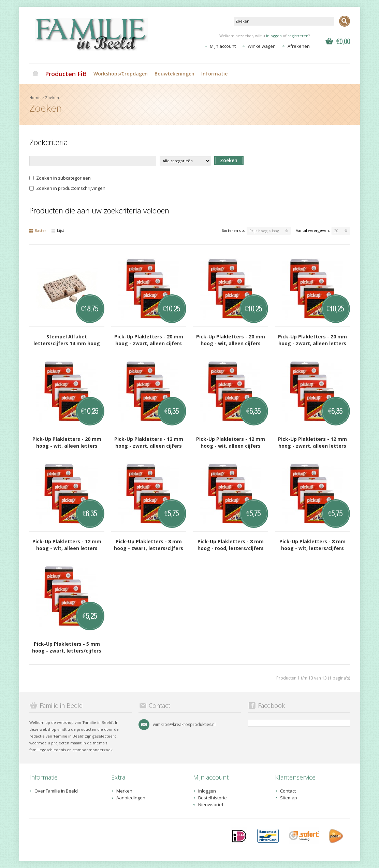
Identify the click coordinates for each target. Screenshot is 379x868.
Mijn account (223, 46)
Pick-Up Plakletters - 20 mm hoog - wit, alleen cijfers (231, 340)
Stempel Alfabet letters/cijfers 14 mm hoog (67, 340)
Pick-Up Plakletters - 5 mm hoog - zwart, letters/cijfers (67, 647)
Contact (288, 791)
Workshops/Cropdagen (121, 74)
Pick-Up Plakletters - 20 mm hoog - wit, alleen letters (67, 442)
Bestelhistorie (213, 798)
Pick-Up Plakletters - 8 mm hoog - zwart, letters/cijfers (149, 545)
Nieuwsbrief (211, 804)
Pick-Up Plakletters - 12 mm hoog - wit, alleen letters (67, 545)
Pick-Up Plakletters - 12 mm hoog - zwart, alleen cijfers (149, 442)
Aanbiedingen (131, 798)
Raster (38, 230)
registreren (298, 36)
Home (35, 74)
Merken (124, 791)
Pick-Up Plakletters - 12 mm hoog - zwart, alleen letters (312, 442)
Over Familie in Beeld (56, 791)
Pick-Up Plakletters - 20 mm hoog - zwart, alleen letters (312, 340)
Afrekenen (299, 46)
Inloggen (207, 791)
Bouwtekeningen (174, 74)
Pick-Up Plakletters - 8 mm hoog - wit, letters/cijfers (312, 545)
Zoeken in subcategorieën (60, 178)
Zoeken (52, 97)
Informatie (214, 74)
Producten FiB (66, 74)
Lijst (58, 230)
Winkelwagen (262, 46)
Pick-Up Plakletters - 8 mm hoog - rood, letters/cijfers (231, 545)
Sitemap (289, 798)
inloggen (274, 36)
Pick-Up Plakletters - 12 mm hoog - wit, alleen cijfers (231, 442)
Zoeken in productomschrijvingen (67, 188)
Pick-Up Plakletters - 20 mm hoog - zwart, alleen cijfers (149, 340)
